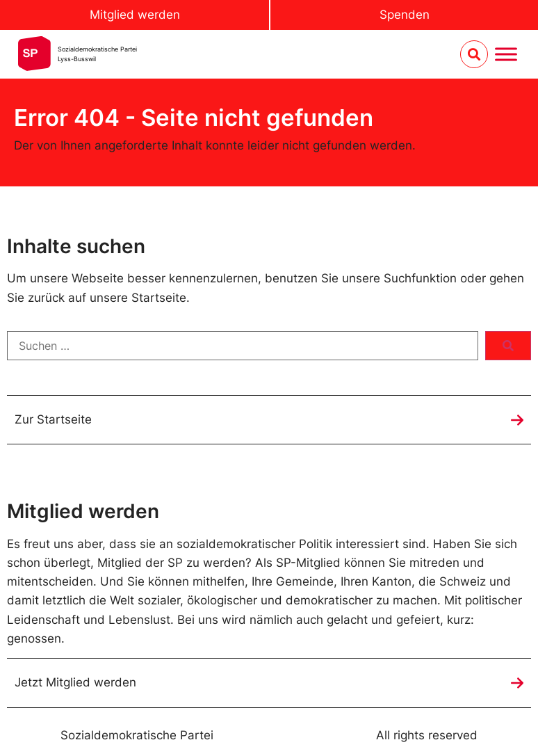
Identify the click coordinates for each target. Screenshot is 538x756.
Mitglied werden (135, 15)
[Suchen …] (243, 346)
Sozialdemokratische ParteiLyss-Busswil (97, 54)
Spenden (405, 15)
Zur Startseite (53, 419)
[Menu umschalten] (506, 55)
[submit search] (508, 346)
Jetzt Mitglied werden (75, 682)
